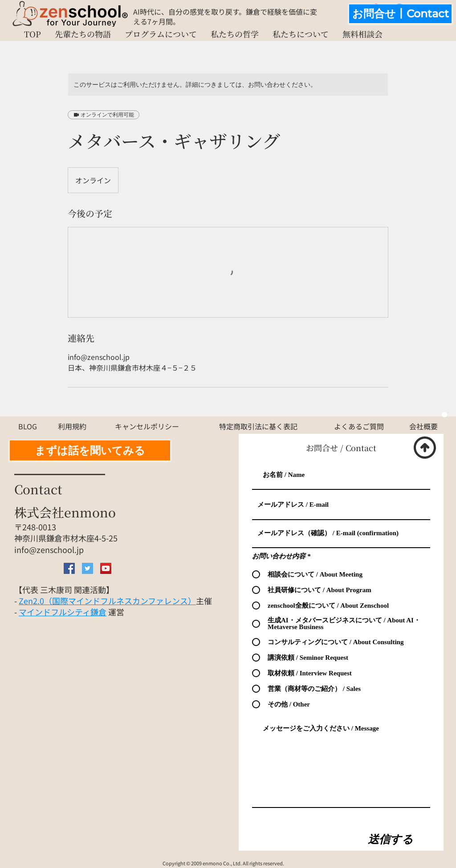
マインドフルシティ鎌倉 (63, 612)
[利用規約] (72, 426)
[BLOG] (28, 426)
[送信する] (391, 839)
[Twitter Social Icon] (88, 568)
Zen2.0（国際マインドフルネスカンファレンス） (107, 601)
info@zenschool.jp (49, 549)
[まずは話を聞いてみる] (90, 450)
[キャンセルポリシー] (147, 426)
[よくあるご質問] (359, 426)
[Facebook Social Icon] (69, 568)
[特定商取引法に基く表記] (258, 426)
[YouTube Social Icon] (106, 568)
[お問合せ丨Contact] (400, 14)
